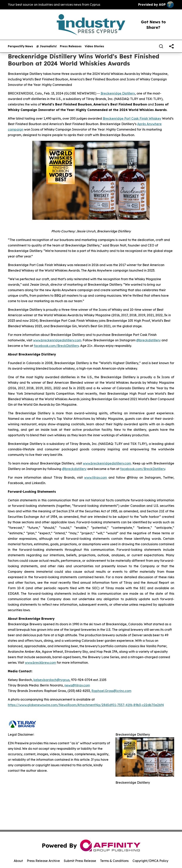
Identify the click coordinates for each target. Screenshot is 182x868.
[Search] (161, 46)
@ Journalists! (46, 46)
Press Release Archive (43, 861)
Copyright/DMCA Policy (150, 861)
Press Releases (71, 46)
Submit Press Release (80, 861)
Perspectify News (20, 46)
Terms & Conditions (114, 861)
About (18, 861)
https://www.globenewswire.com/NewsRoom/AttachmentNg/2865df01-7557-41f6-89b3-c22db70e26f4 (86, 705)
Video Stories (94, 46)
